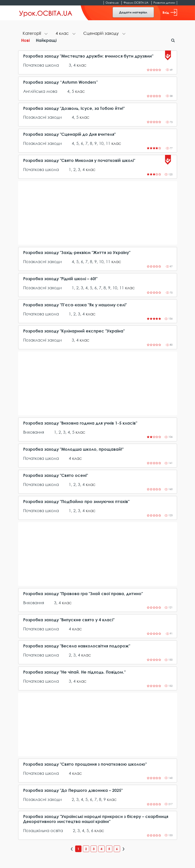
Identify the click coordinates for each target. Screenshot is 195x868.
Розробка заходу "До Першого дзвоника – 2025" (73, 790)
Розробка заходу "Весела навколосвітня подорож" (77, 646)
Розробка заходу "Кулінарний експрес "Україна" (74, 331)
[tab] (35, 34)
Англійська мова (40, 91)
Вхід (170, 12)
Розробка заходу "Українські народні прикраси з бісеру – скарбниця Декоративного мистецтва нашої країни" (96, 819)
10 (101, 143)
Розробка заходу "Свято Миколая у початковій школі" (79, 160)
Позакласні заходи (42, 117)
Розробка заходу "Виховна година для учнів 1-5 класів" (80, 423)
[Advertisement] (98, 213)
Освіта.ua (112, 3)
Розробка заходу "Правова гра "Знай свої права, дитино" (83, 594)
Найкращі (46, 40)
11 (108, 143)
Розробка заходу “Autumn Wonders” (61, 82)
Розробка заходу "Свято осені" (56, 475)
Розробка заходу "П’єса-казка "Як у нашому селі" (75, 305)
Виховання (34, 432)
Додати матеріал (133, 12)
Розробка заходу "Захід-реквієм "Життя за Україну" (77, 253)
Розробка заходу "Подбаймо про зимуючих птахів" (76, 502)
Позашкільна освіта (43, 830)
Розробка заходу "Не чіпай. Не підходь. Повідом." (74, 672)
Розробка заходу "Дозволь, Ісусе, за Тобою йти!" (74, 108)
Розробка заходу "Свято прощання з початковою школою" (85, 764)
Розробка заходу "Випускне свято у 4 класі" (69, 620)
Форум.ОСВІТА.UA (136, 3)
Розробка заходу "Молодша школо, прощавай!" (73, 449)
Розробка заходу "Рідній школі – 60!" (60, 279)
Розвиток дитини (164, 3)
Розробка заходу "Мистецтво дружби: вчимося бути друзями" (88, 56)
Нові (25, 40)
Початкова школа (41, 65)
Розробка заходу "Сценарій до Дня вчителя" (69, 134)
